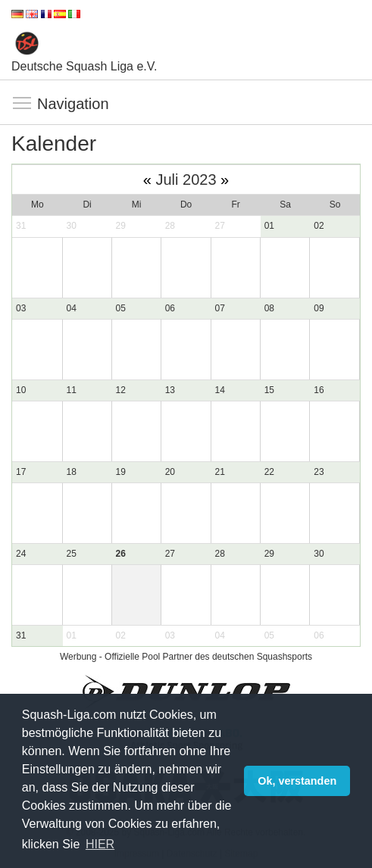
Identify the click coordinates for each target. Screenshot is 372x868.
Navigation (23, 104)
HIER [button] (100, 844)
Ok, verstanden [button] (297, 781)
